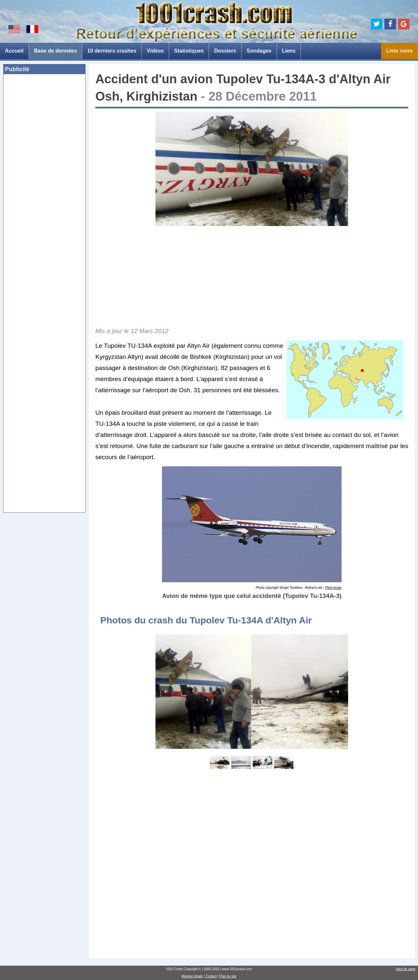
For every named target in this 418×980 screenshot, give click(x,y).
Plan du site (228, 976)
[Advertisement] (44, 179)
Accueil (14, 51)
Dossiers (225, 51)
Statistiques (189, 51)
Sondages (259, 51)
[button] (166, 692)
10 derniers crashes (112, 51)
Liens (289, 51)
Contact (211, 976)
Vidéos (155, 51)
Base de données (56, 51)
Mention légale (192, 976)
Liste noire (400, 51)
